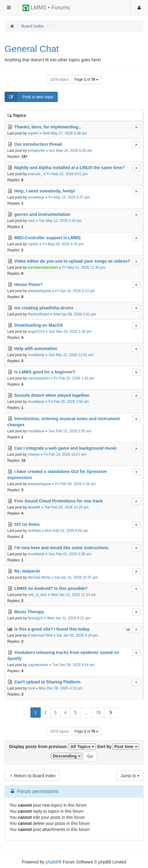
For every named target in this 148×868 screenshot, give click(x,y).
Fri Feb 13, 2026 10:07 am (65, 454)
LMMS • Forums (46, 8)
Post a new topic (29, 97)
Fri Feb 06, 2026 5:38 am (75, 484)
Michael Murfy (39, 577)
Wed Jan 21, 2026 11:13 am (73, 595)
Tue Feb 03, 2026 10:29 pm (66, 507)
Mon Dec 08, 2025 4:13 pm (61, 688)
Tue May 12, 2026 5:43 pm (60, 221)
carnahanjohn (39, 378)
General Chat (32, 49)
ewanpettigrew (39, 291)
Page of (86, 80)
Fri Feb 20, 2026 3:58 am (69, 402)
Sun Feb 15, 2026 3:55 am (70, 431)
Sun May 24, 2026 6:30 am (70, 151)
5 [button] (75, 713)
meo (31, 221)
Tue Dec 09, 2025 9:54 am (73, 665)
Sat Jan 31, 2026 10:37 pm (76, 577)
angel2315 (36, 332)
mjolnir (33, 133)
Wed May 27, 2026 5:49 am (65, 133)
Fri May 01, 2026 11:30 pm (84, 267)
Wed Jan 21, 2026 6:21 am (69, 618)
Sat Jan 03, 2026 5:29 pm (77, 635)
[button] (111, 713)
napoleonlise (38, 665)
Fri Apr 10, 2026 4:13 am (75, 291)
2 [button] (46, 713)
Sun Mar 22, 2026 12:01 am (71, 355)
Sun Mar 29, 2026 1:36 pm (70, 332)
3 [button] (55, 713)
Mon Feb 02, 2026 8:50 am (67, 531)
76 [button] (98, 713)
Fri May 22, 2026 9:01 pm (67, 174)
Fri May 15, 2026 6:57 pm (69, 197)
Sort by (118, 747)
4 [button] (65, 713)
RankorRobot (38, 314)
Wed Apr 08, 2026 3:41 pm (75, 314)
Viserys (34, 454)
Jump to (130, 776)
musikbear (36, 197)
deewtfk (34, 507)
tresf (31, 688)
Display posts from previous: (52, 747)
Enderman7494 (40, 635)
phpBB (52, 862)
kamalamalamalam (43, 267)
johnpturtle (36, 151)
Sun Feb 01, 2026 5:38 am (70, 554)
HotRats (34, 531)
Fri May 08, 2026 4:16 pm (63, 244)
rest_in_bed (37, 595)
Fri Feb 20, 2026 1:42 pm (74, 378)
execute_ (35, 174)
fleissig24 (35, 618)
